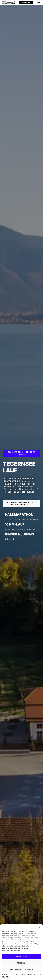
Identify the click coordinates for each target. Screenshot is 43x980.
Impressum (37, 974)
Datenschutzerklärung (24, 974)
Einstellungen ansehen (22, 969)
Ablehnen (22, 963)
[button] (40, 927)
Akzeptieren (21, 957)
